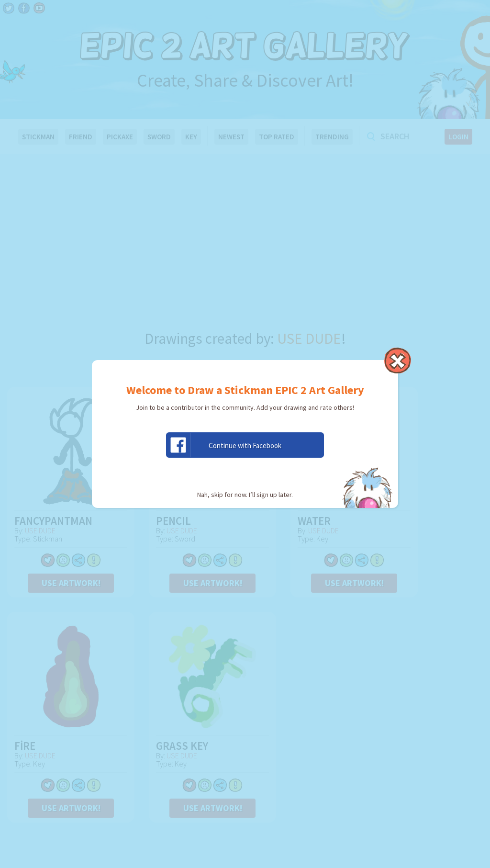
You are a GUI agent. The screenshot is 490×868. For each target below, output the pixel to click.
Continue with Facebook (224, 445)
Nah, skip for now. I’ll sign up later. (245, 495)
